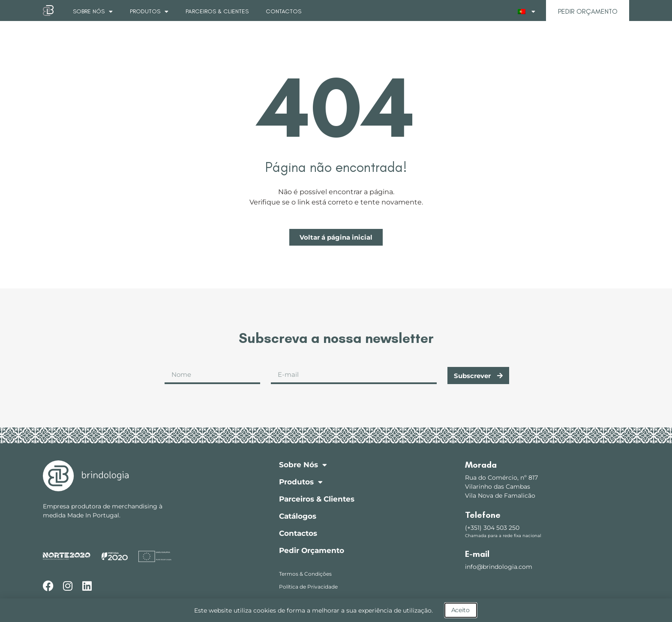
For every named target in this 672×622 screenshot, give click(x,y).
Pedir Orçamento (312, 550)
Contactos (283, 11)
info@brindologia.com (499, 567)
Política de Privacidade (308, 587)
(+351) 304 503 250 (492, 528)
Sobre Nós (93, 12)
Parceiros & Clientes (217, 11)
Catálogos (298, 516)
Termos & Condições (305, 574)
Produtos (149, 12)
